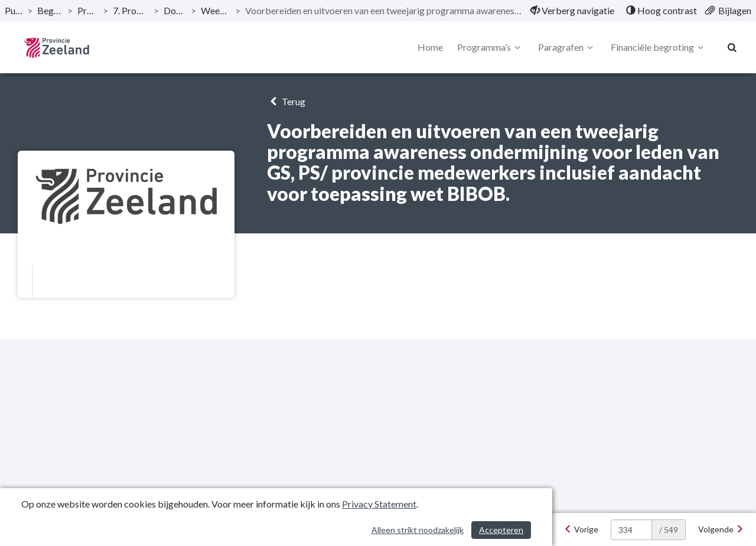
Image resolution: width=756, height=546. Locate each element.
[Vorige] (581, 529)
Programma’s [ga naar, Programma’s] (88, 10)
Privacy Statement (379, 504)
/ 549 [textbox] (669, 530)
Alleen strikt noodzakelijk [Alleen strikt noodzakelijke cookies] (418, 530)
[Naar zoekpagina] (732, 47)
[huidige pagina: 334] (631, 530)
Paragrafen (567, 47)
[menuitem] (572, 11)
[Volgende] (721, 529)
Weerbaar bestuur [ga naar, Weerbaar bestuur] (215, 10)
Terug (286, 101)
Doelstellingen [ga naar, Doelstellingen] (175, 10)
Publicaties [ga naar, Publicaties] (14, 10)
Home (430, 47)
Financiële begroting (659, 47)
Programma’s (491, 47)
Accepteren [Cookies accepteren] (501, 530)
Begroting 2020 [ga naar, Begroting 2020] (50, 10)
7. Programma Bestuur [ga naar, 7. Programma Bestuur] (131, 10)
